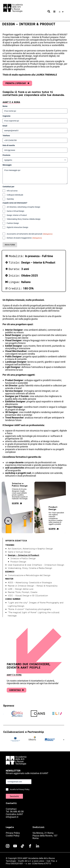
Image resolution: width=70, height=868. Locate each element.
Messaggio (7, 165)
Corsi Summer (13, 597)
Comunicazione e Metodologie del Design (29, 574)
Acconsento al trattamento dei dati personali (30, 234)
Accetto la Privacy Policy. (20, 788)
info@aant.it (12, 815)
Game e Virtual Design (15, 211)
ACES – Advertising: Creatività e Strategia (30, 581)
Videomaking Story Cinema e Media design (24, 219)
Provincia (6, 155)
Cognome (7, 116)
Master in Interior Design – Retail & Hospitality (33, 584)
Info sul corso (12, 191)
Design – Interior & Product (24, 554)
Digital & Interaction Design (17, 227)
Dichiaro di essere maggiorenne (24, 238)
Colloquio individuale (15, 195)
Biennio (10, 570)
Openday (10, 199)
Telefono (6, 136)
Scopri (17, 502)
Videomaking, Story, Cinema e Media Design (30, 566)
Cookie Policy (13, 834)
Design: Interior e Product (17, 215)
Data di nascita (9, 145)
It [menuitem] (60, 12)
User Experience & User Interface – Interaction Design (36, 563)
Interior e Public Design (23, 557)
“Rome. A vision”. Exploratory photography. (30, 608)
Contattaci (17, 689)
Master (9, 577)
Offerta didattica (16, 539)
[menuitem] (61, 12)
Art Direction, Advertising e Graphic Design (23, 207)
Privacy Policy (13, 831)
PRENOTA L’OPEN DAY (17, 83)
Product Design (18, 560)
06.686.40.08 (17, 810)
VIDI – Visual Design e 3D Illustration (28, 594)
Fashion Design (13, 223)
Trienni (10, 543)
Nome (5, 106)
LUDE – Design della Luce (21, 587)
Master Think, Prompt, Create (23, 591)
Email (5, 126)
